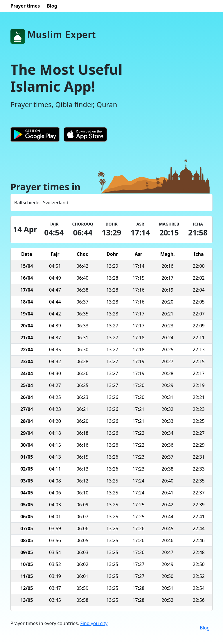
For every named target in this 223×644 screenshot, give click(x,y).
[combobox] (111, 203)
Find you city (94, 623)
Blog (205, 628)
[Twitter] (211, 628)
